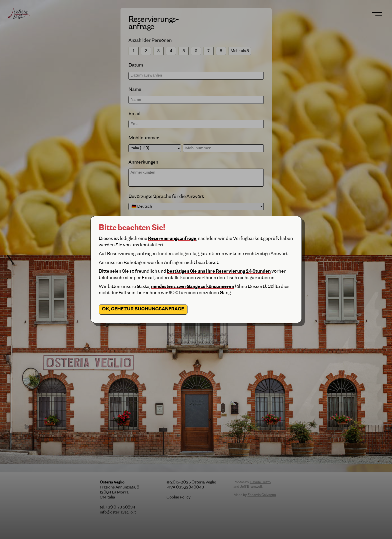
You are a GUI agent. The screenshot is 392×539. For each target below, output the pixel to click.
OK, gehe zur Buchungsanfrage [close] (143, 309)
